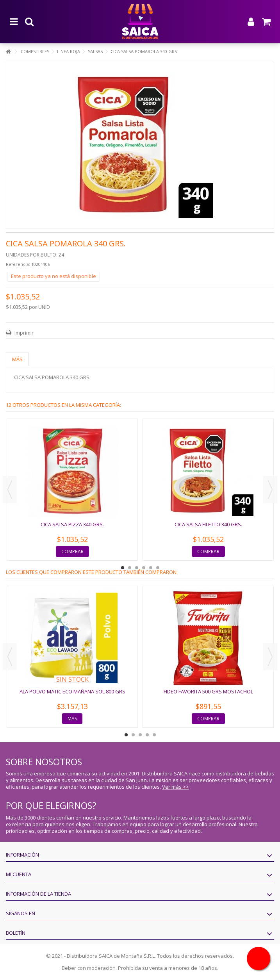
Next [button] (270, 490)
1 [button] (123, 568)
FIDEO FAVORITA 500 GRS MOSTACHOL (208, 691)
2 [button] (130, 568)
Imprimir (23, 333)
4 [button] (144, 568)
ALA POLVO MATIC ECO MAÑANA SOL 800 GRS (72, 691)
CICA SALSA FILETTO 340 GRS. (208, 524)
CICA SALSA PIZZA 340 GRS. (72, 524)
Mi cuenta (19, 874)
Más (17, 359)
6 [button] (158, 568)
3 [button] (137, 568)
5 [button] (151, 568)
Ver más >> (176, 787)
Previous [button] (10, 490)
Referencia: (18, 264)
